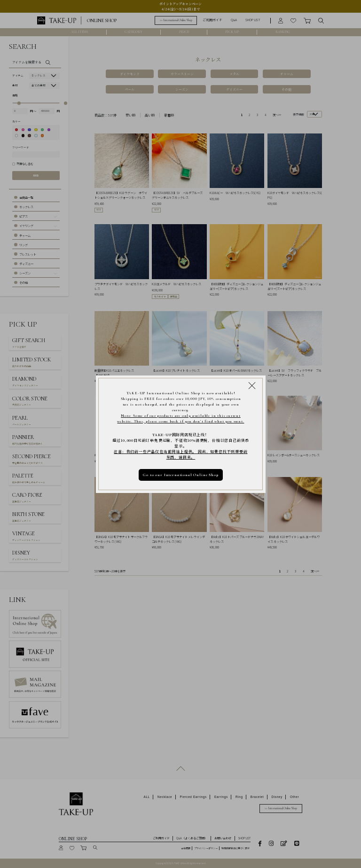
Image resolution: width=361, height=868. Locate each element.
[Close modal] (252, 385)
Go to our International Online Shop (180, 475)
